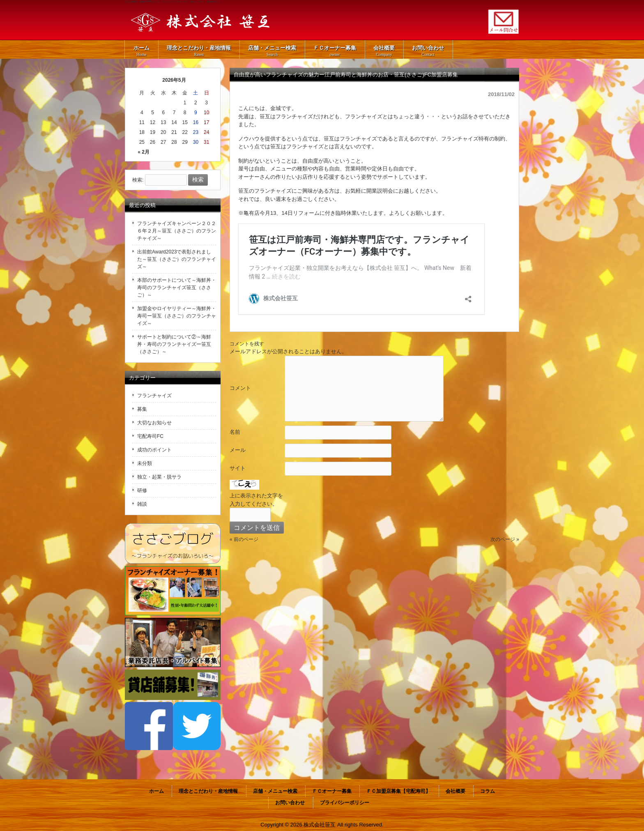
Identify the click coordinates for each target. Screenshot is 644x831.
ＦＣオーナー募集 (332, 791)
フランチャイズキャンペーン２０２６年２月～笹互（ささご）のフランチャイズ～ (177, 231)
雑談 (142, 504)
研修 (142, 490)
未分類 (145, 463)
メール (238, 450)
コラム (488, 791)
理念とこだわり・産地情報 (208, 791)
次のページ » (505, 539)
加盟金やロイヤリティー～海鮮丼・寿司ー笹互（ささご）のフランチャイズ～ (177, 316)
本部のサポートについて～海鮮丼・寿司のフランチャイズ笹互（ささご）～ (177, 288)
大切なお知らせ (154, 423)
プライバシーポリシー (345, 803)
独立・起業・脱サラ (159, 477)
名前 (235, 432)
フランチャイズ (154, 396)
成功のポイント (154, 450)
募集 (142, 409)
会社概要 (455, 791)
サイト (238, 468)
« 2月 (144, 152)
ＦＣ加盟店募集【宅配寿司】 (398, 791)
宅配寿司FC (150, 436)
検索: (138, 180)
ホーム (156, 791)
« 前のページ (244, 539)
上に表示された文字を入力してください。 (256, 500)
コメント (240, 388)
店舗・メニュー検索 (275, 791)
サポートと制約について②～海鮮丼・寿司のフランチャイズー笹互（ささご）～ (174, 344)
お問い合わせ (290, 803)
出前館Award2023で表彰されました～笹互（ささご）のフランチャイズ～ (177, 259)
